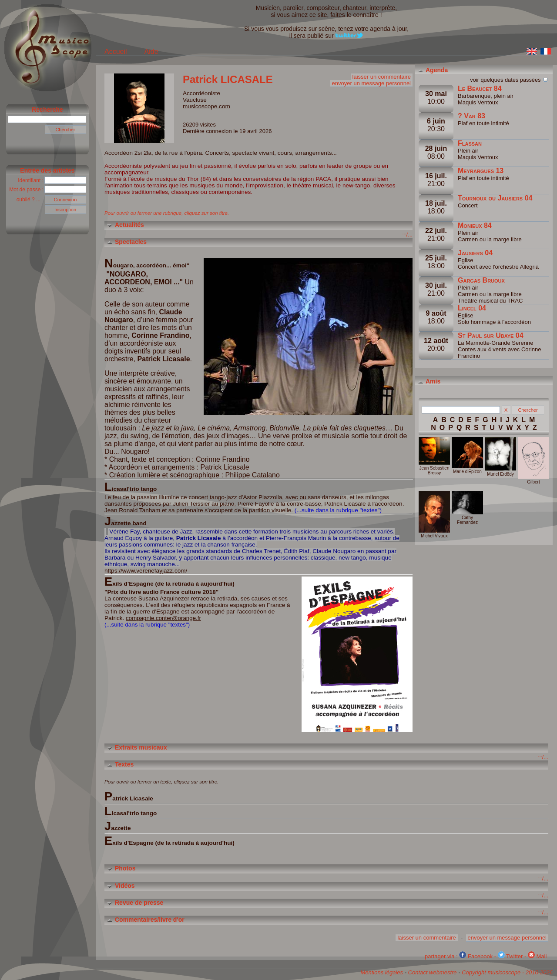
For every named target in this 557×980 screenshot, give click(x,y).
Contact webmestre (433, 972)
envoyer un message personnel (371, 83)
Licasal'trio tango (131, 811)
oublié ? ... (31, 200)
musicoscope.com (206, 106)
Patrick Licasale (129, 796)
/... (408, 235)
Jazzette (117, 826)
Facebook (476, 956)
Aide (151, 52)
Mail (537, 956)
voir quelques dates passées (510, 79)
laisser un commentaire (382, 77)
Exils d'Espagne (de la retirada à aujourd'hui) (169, 841)
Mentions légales (382, 972)
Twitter (510, 956)
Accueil (116, 52)
